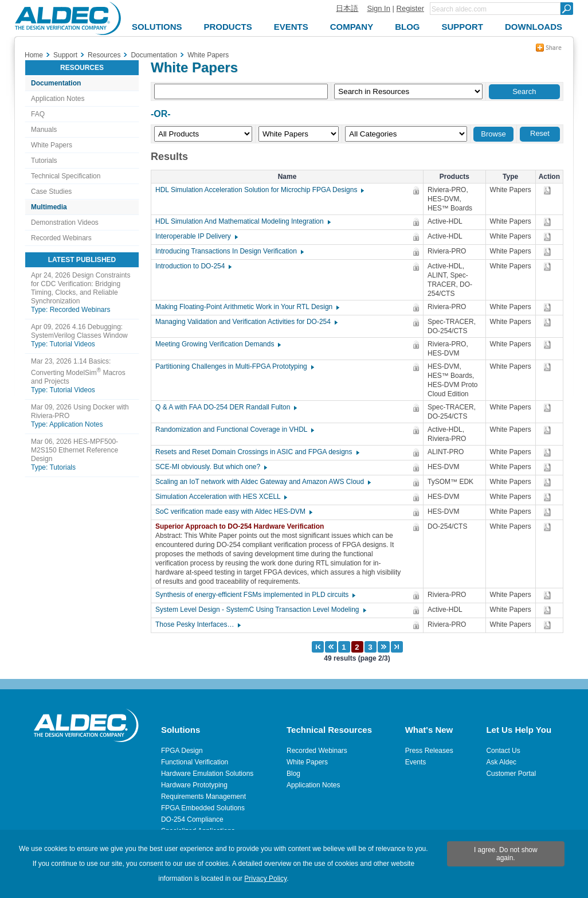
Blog (293, 774)
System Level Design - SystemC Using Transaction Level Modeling (260, 610)
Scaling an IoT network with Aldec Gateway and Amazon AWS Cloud (262, 482)
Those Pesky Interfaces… (197, 624)
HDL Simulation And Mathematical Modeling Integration (242, 221)
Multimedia (49, 207)
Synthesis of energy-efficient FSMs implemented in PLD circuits (255, 595)
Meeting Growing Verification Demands (217, 344)
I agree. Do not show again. (506, 854)
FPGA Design (182, 751)
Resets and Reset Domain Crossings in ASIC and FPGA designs (257, 452)
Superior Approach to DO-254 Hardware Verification (242, 526)
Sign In (378, 8)
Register (410, 8)
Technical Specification (66, 176)
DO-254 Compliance (192, 819)
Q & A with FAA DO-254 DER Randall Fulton (226, 407)
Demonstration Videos (65, 222)
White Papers (52, 145)
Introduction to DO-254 (193, 266)
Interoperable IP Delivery (196, 236)
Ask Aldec (501, 762)
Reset (540, 133)
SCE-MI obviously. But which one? (211, 467)
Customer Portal (511, 774)
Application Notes (58, 99)
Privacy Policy (265, 879)
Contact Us (503, 751)
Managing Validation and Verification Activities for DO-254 (246, 322)
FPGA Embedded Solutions (203, 808)
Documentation (56, 83)
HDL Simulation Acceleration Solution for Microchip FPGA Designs (259, 190)
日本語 (347, 8)
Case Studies (51, 192)
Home (34, 55)
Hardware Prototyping (194, 785)
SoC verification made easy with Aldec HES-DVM (233, 512)
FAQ (38, 114)
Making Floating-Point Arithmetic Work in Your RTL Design (247, 307)
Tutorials (44, 161)
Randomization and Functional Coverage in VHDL (234, 430)
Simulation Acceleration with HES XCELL (221, 497)
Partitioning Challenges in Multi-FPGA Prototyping (234, 366)
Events (416, 762)
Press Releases (429, 751)
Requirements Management (203, 797)
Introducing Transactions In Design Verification (229, 251)
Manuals (44, 130)
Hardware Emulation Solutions (207, 774)
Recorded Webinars (61, 238)
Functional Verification (195, 762)
